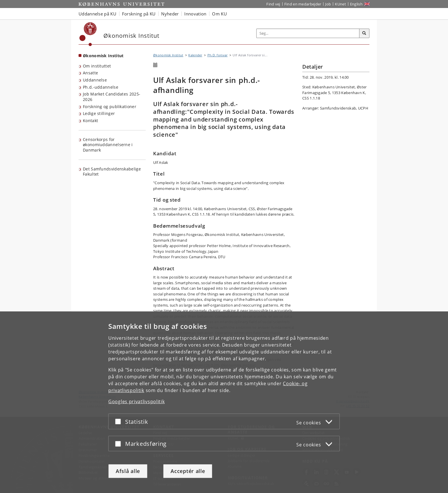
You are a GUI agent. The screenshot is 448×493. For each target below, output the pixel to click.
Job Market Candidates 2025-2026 (112, 97)
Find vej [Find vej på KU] (273, 4)
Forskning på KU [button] (139, 14)
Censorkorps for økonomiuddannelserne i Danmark (108, 145)
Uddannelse (95, 80)
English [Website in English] (356, 4)
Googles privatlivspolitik (137, 401)
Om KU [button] (219, 14)
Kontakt (90, 121)
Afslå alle (128, 471)
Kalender (195, 55)
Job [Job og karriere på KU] (328, 4)
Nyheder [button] (170, 14)
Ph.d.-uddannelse (101, 87)
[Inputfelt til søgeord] (308, 33)
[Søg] (364, 33)
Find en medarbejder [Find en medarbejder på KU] (303, 4)
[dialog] (224, 402)
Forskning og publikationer (110, 107)
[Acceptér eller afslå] (119, 421)
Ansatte (90, 73)
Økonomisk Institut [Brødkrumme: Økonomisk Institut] (168, 55)
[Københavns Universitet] (88, 34)
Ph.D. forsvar (218, 55)
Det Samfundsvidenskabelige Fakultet (112, 172)
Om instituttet (97, 66)
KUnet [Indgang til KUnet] (340, 4)
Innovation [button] (195, 14)
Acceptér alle (188, 471)
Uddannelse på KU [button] (97, 14)
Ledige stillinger (99, 113)
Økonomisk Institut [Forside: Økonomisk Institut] (103, 56)
